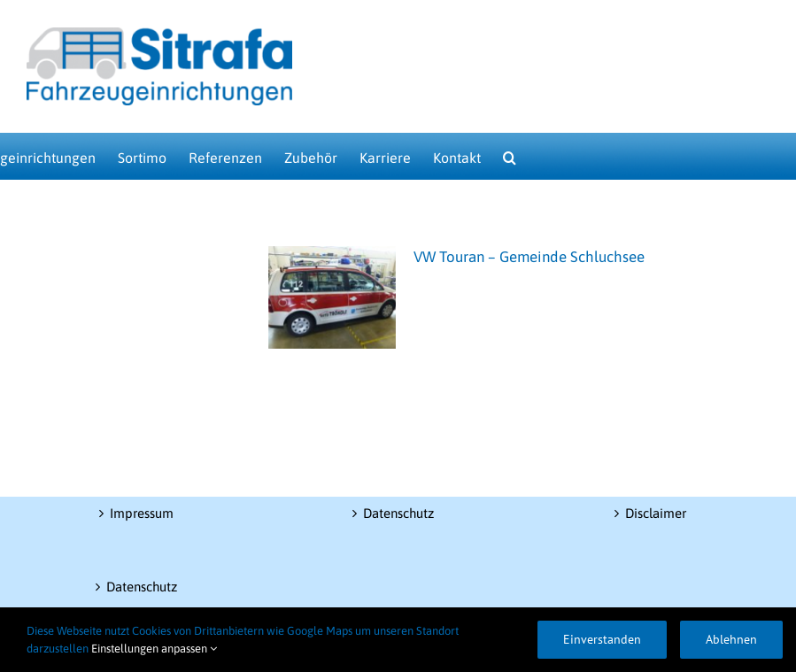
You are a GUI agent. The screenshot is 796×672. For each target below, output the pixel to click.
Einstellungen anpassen (154, 649)
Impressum (142, 513)
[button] (510, 156)
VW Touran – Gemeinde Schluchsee (529, 257)
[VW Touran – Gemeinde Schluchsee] (332, 297)
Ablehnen (731, 639)
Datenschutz (142, 587)
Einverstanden (602, 639)
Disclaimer (656, 513)
